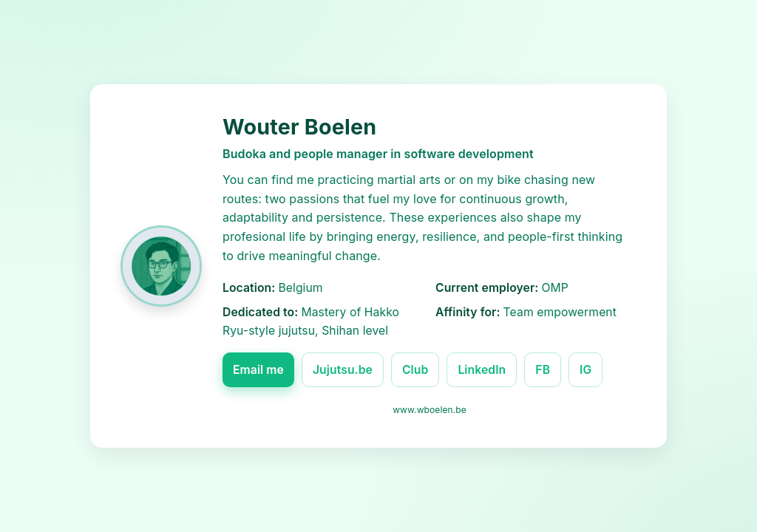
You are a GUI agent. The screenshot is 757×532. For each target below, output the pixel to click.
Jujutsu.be (343, 370)
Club (415, 370)
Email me (258, 370)
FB (543, 370)
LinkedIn (482, 370)
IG (585, 370)
